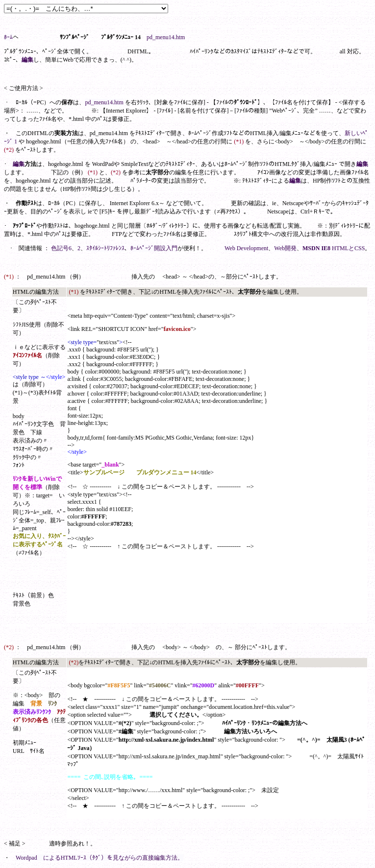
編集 (27, 60)
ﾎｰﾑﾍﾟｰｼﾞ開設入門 (154, 248)
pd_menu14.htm (166, 37)
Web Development (246, 248)
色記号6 (61, 248)
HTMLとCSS (348, 248)
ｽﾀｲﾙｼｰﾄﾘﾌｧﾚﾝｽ (105, 248)
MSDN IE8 (316, 248)
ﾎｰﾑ (8, 37)
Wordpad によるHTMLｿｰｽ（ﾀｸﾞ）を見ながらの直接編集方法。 (100, 858)
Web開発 (285, 248)
